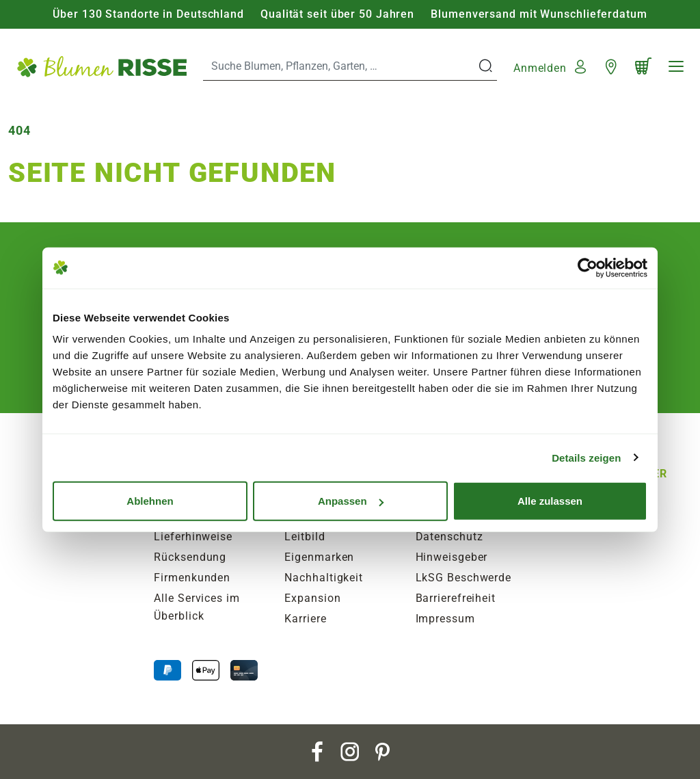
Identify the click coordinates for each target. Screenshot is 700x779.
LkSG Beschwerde (464, 578)
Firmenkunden (192, 578)
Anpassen (351, 501)
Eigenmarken (319, 557)
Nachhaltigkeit (324, 578)
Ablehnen (150, 501)
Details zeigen (586, 457)
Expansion (312, 598)
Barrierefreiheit (456, 598)
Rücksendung (190, 557)
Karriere (305, 619)
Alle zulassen (550, 501)
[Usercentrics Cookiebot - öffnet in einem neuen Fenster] (588, 267)
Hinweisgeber (452, 557)
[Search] (340, 66)
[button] (551, 66)
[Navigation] (676, 66)
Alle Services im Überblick (197, 607)
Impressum (445, 619)
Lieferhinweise (193, 537)
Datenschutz (449, 537)
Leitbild (305, 537)
